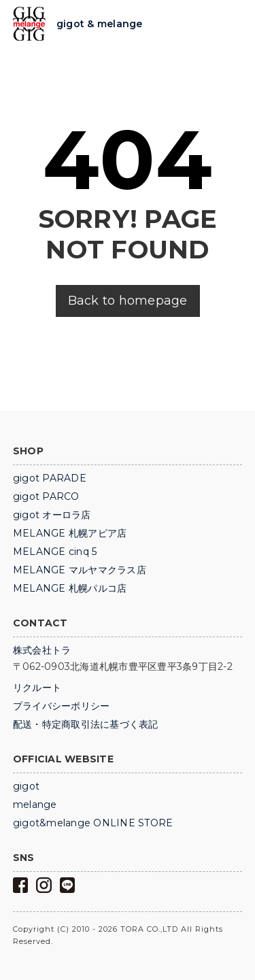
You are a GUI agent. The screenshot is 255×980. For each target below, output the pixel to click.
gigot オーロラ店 (52, 515)
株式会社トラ (42, 650)
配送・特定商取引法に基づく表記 (86, 724)
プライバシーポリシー (62, 706)
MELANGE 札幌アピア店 (70, 533)
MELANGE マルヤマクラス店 (80, 570)
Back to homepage (128, 301)
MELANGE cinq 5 (55, 552)
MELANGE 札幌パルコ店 (70, 588)
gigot (26, 786)
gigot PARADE (50, 478)
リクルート (37, 688)
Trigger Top (231, 24)
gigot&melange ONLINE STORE (93, 823)
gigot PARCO (46, 496)
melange (35, 805)
